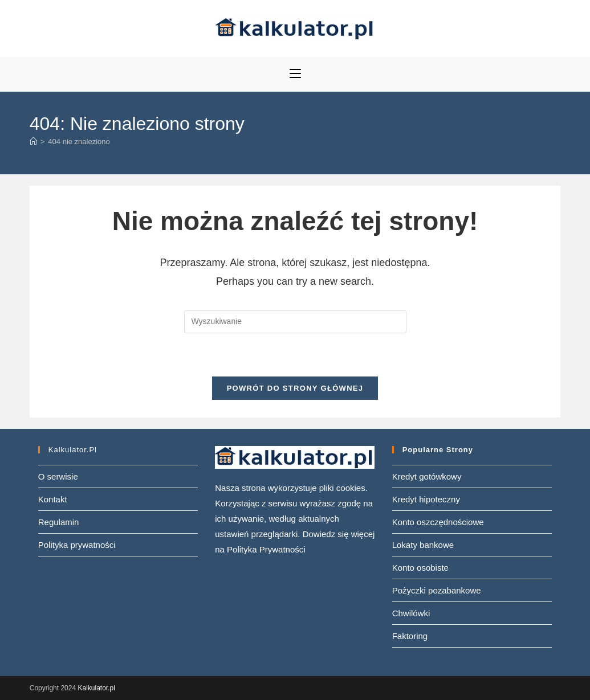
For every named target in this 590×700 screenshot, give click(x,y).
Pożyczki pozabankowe (437, 590)
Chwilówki (411, 613)
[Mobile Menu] (295, 74)
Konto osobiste (420, 568)
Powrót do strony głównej (295, 388)
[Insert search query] (295, 322)
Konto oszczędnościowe (438, 522)
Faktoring (410, 636)
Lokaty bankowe (423, 545)
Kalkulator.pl (96, 688)
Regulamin (59, 522)
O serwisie (58, 476)
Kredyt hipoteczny (426, 499)
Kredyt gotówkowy (427, 476)
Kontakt (53, 499)
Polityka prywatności (77, 545)
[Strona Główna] (33, 142)
